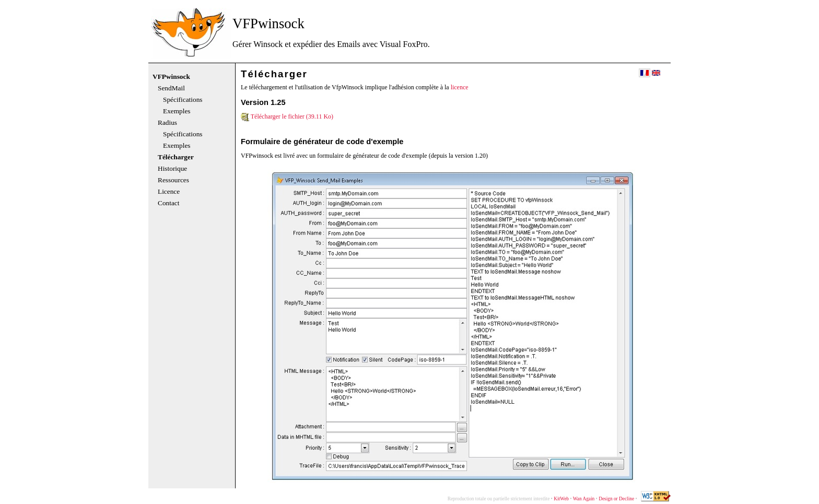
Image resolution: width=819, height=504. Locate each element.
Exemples (177, 111)
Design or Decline (616, 499)
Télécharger (176, 157)
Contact (168, 203)
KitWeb (561, 499)
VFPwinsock (171, 77)
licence (460, 87)
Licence (169, 192)
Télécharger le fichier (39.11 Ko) (287, 116)
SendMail (171, 88)
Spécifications (183, 100)
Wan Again (584, 499)
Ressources (173, 180)
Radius (167, 123)
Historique (172, 169)
